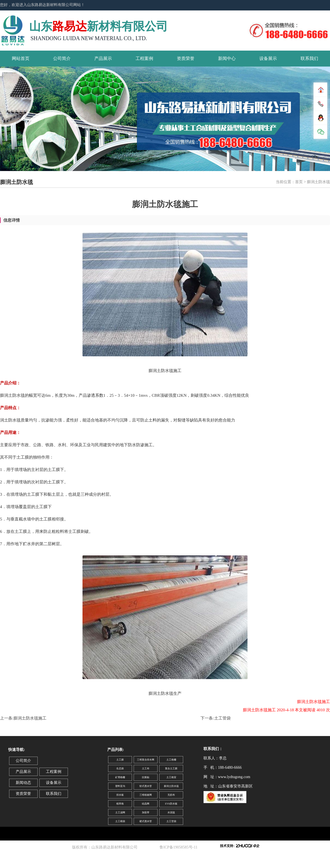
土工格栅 (171, 760)
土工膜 (120, 760)
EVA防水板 (171, 804)
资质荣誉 (186, 58)
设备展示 (268, 58)
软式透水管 (146, 786)
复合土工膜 (171, 768)
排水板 (120, 795)
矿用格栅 (120, 777)
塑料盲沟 (120, 786)
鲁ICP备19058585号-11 (179, 847)
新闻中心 (227, 58)
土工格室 (171, 777)
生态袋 (120, 768)
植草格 (120, 804)
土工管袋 (222, 718)
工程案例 (144, 58)
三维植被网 (146, 795)
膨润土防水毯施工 (30, 718)
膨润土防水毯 (171, 786)
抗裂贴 (146, 777)
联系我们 (309, 58)
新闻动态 (23, 783)
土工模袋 (120, 821)
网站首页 (21, 58)
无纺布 (171, 795)
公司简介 (62, 58)
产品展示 (103, 58)
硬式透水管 (146, 821)
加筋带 (146, 812)
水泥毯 (171, 812)
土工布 (146, 768)
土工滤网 (120, 812)
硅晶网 (146, 804)
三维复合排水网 (146, 760)
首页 (299, 182)
